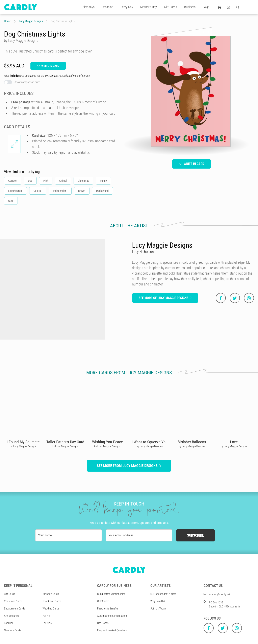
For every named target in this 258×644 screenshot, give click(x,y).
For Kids (47, 623)
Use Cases (103, 623)
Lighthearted (15, 191)
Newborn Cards (12, 630)
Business (190, 7)
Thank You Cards (52, 601)
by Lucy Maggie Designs (23, 446)
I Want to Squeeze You (150, 442)
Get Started (103, 601)
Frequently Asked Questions (112, 630)
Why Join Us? (158, 601)
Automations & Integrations (112, 616)
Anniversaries (11, 616)
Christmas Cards (13, 601)
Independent (60, 191)
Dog (30, 181)
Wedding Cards (51, 608)
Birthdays (88, 7)
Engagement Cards (15, 608)
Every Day (127, 7)
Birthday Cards (51, 594)
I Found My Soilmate (23, 442)
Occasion (108, 7)
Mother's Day (149, 7)
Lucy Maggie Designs (31, 21)
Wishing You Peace (107, 442)
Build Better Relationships (111, 594)
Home (7, 21)
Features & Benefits (108, 608)
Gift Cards (171, 7)
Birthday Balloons (192, 442)
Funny (103, 181)
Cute (11, 201)
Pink (46, 181)
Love (234, 442)
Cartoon (13, 181)
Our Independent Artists (163, 594)
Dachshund (102, 191)
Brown (82, 191)
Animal (63, 181)
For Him (8, 623)
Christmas (83, 181)
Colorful (38, 191)
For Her (47, 616)
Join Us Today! (158, 608)
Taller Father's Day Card (65, 442)
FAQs (206, 7)
